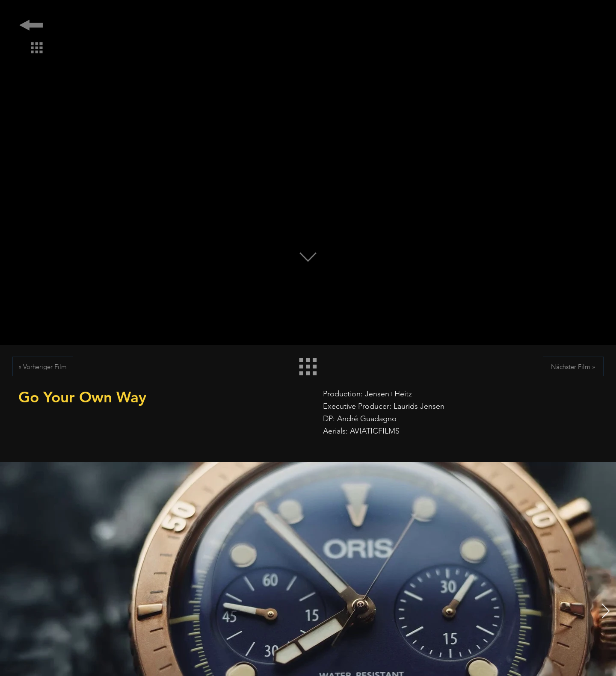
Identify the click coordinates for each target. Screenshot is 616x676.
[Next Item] (606, 612)
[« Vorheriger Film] (43, 366)
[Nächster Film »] (573, 366)
